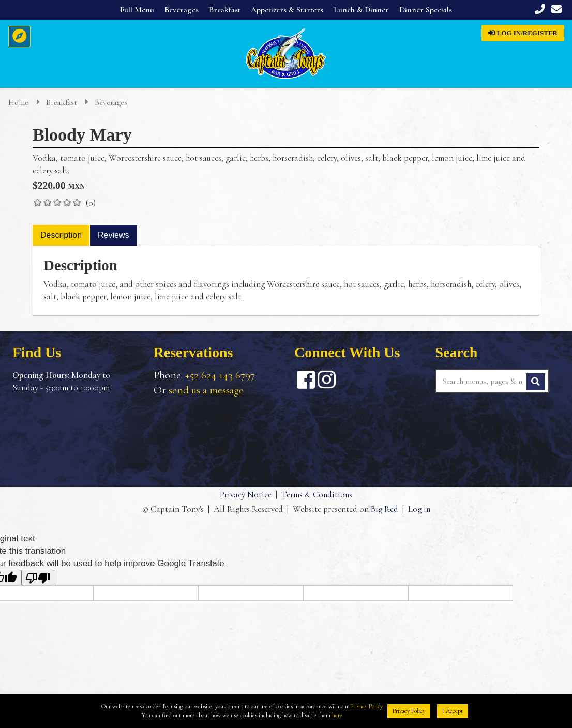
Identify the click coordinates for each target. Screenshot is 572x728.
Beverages (182, 10)
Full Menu (137, 10)
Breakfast (225, 10)
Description (61, 235)
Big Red (384, 510)
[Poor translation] (38, 578)
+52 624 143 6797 (220, 375)
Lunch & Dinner (361, 10)
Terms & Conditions (317, 495)
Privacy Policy (366, 706)
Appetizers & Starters (287, 10)
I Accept (453, 711)
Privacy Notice (245, 495)
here (337, 715)
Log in (419, 510)
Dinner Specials (426, 10)
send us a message (206, 390)
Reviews (113, 235)
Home (19, 102)
